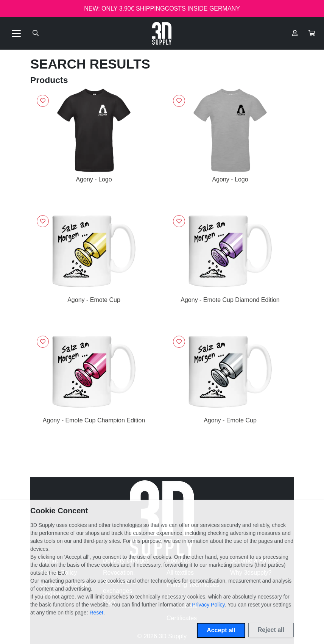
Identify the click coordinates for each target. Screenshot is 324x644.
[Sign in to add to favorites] (43, 101)
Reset (96, 613)
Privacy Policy (208, 605)
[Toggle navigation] (16, 33)
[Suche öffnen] (36, 33)
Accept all (221, 630)
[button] (312, 33)
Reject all (271, 630)
